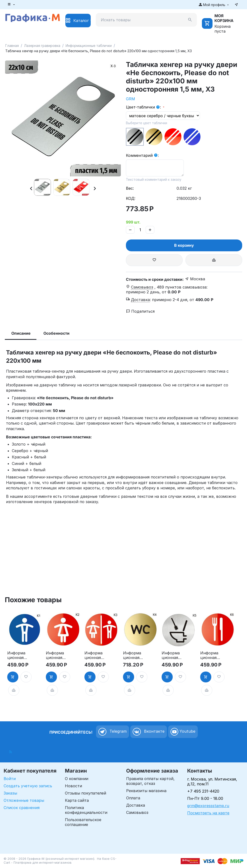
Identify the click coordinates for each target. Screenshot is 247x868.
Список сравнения (22, 808)
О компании (77, 779)
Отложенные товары (24, 800)
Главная (12, 46)
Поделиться (140, 311)
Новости (73, 786)
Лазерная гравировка (42, 46)
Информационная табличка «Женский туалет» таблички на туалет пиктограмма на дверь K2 (56, 655)
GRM (130, 99)
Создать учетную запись (28, 786)
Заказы (10, 793)
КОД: (131, 198)
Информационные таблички (89, 46)
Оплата (133, 798)
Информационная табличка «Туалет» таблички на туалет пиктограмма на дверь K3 (94, 655)
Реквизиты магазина (146, 791)
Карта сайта (77, 800)
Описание (21, 333)
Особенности (56, 333)
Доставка (136, 805)
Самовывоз (137, 812)
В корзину (184, 245)
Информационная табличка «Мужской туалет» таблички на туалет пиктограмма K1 (17, 655)
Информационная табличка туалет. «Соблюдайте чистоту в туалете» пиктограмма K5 (172, 655)
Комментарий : (142, 156)
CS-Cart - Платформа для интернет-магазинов (60, 861)
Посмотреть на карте (208, 813)
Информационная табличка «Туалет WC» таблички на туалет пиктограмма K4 (132, 655)
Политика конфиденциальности (86, 810)
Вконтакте (149, 732)
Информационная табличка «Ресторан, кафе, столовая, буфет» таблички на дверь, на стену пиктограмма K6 (210, 655)
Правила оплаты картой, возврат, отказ (150, 781)
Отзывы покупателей (86, 793)
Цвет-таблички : (144, 107)
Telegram (113, 732)
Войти (10, 779)
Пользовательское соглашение (83, 822)
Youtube (183, 732)
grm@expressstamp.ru (208, 806)
